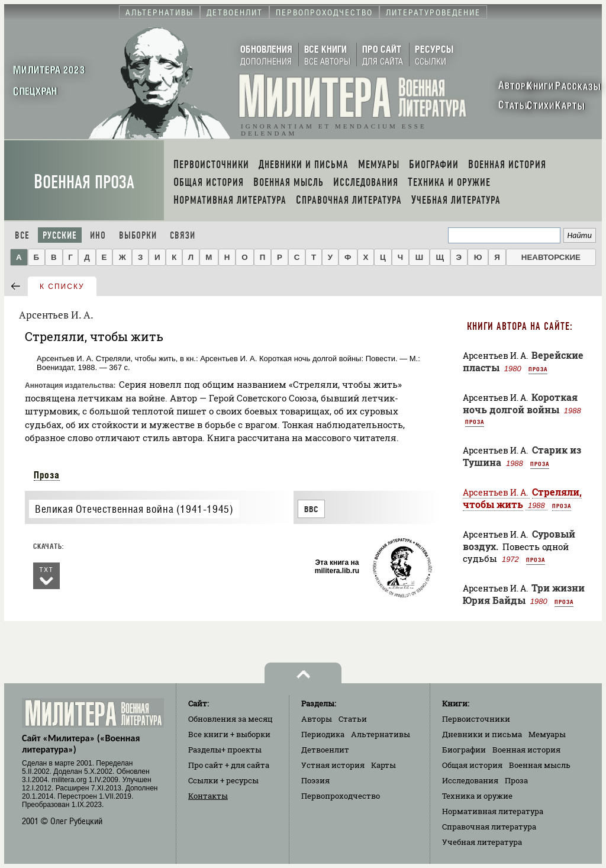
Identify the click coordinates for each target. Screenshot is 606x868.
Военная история (526, 750)
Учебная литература (482, 842)
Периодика (323, 734)
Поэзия (315, 780)
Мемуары (547, 734)
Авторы (317, 719)
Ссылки (223, 780)
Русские (60, 235)
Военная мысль (540, 765)
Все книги (229, 734)
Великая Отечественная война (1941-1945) (134, 509)
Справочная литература (489, 827)
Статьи (353, 719)
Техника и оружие (477, 796)
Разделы (225, 750)
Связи (183, 235)
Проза (47, 475)
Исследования (470, 780)
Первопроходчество (341, 796)
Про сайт (229, 765)
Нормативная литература (493, 811)
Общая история (472, 765)
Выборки (138, 235)
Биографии (464, 750)
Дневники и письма (482, 734)
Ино (98, 235)
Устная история (333, 765)
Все (22, 235)
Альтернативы (381, 734)
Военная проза (84, 182)
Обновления (231, 719)
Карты (383, 765)
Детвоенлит (325, 750)
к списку (62, 287)
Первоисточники (476, 719)
